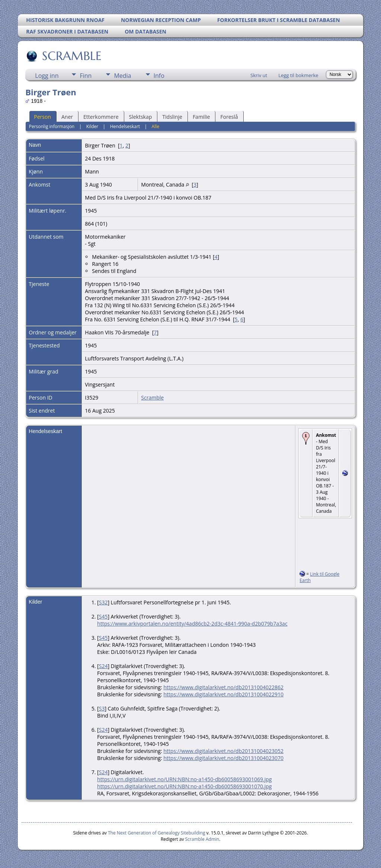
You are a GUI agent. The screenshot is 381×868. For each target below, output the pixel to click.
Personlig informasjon (52, 126)
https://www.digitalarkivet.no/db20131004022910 (223, 694)
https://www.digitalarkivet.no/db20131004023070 (223, 758)
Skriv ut (259, 75)
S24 (103, 666)
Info (159, 76)
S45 (103, 616)
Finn (86, 76)
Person (42, 117)
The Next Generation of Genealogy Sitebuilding (157, 833)
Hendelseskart (125, 126)
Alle (156, 126)
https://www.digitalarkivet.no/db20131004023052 (223, 751)
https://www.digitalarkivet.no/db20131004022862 (223, 687)
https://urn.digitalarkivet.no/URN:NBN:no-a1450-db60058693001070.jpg (184, 786)
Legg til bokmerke (298, 75)
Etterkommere (101, 117)
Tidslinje (172, 117)
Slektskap (141, 117)
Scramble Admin (202, 839)
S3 (102, 708)
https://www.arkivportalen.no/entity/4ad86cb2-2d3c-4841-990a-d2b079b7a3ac (192, 624)
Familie (201, 117)
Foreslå (229, 117)
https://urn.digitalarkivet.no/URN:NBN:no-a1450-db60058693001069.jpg (184, 779)
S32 (103, 602)
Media (122, 76)
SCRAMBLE (71, 56)
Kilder (92, 126)
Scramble (152, 398)
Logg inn (47, 76)
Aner (67, 117)
